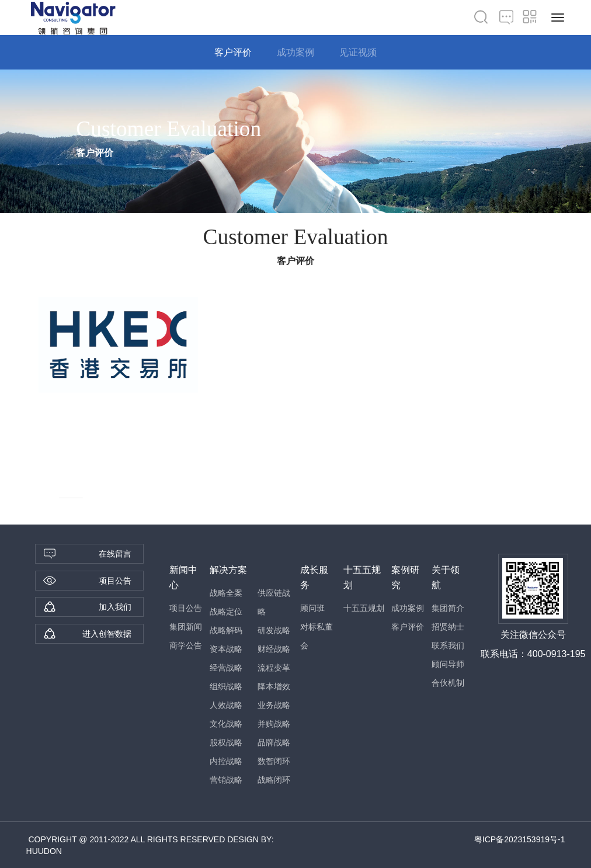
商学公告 (186, 645)
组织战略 (226, 686)
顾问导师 (448, 664)
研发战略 (274, 630)
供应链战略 (274, 602)
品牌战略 (274, 742)
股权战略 (226, 742)
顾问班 (312, 608)
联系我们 (448, 645)
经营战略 (226, 668)
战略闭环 (274, 780)
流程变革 (274, 668)
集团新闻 (186, 627)
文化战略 (226, 724)
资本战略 (226, 649)
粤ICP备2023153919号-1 (520, 839)
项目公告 (186, 608)
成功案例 (295, 52)
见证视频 (358, 52)
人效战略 (226, 705)
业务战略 (274, 705)
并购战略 (274, 724)
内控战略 (226, 761)
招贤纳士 (448, 627)
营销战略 (226, 780)
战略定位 (226, 612)
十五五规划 (364, 608)
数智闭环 (274, 761)
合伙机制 (448, 683)
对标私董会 (317, 636)
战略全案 (226, 593)
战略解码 (226, 630)
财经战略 (274, 649)
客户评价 (233, 52)
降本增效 (274, 686)
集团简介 (448, 608)
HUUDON (44, 851)
